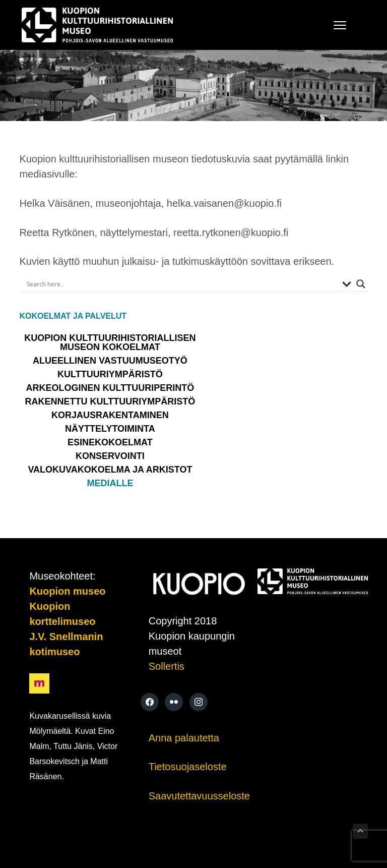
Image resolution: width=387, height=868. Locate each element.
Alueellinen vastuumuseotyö (110, 361)
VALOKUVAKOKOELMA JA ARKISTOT (110, 470)
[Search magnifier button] (361, 284)
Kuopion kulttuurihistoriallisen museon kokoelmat (110, 342)
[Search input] (182, 284)
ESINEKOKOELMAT (110, 442)
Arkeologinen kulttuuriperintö (110, 388)
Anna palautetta (184, 738)
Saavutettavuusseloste (199, 796)
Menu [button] (337, 25)
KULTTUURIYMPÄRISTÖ (110, 374)
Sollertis (167, 666)
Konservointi (110, 456)
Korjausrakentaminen (110, 415)
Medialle (110, 483)
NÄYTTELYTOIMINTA (110, 429)
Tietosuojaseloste (188, 767)
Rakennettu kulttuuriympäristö (110, 401)
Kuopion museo (67, 591)
